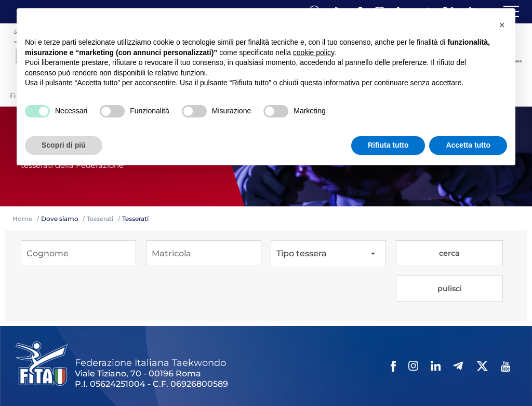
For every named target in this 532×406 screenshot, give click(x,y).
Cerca (441, 368)
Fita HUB (34, 381)
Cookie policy (402, 368)
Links (118, 368)
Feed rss (471, 368)
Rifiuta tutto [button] (388, 145)
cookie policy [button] (314, 53)
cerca (424, 253)
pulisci (481, 253)
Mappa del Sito (159, 368)
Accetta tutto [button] (468, 145)
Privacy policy (349, 368)
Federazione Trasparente (61, 368)
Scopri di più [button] (64, 145)
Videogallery (264, 368)
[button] (502, 25)
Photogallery (214, 368)
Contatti (306, 368)
